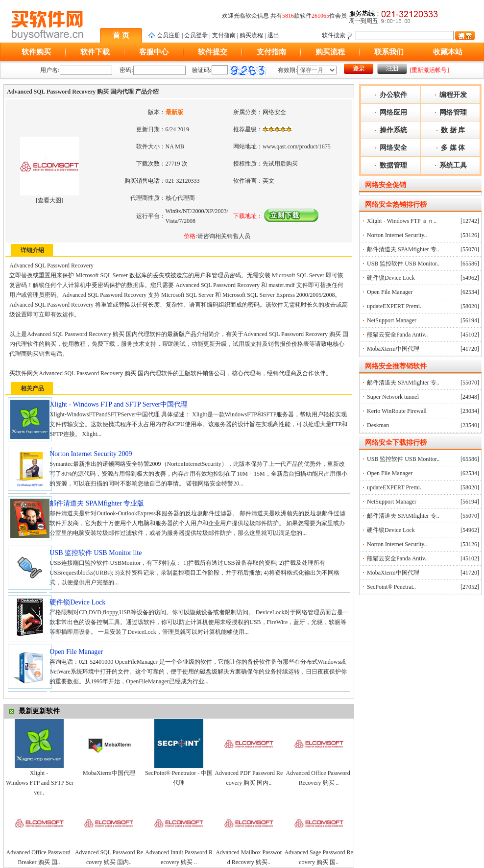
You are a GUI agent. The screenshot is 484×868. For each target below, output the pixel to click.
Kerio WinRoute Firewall (397, 411)
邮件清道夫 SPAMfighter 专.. (403, 249)
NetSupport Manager (392, 320)
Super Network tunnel (393, 397)
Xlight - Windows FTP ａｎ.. (402, 221)
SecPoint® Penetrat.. (391, 587)
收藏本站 (448, 52)
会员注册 (169, 35)
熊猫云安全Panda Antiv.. (397, 335)
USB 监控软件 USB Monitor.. (403, 264)
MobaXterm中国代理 (109, 773)
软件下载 (95, 52)
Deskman (378, 425)
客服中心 (154, 52)
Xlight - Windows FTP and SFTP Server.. (39, 783)
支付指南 (224, 35)
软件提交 (213, 52)
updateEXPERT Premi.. (395, 306)
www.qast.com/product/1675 (297, 146)
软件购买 (36, 52)
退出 (273, 35)
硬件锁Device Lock (391, 278)
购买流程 (251, 35)
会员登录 (196, 35)
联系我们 (389, 52)
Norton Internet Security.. (397, 235)
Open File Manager (390, 292)
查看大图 (49, 200)
